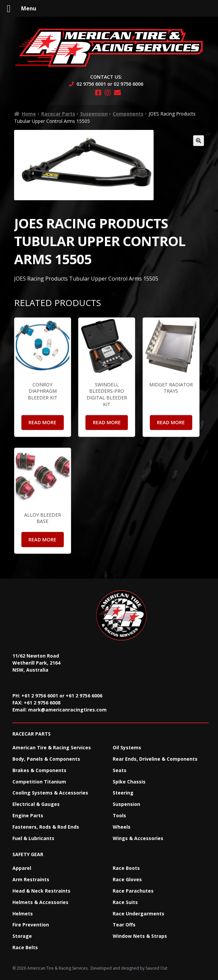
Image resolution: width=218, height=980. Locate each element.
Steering (123, 793)
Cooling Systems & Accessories (50, 793)
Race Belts (25, 947)
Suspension (94, 114)
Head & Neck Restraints (41, 891)
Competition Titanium (39, 782)
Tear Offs (124, 925)
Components (128, 114)
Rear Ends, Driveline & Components (155, 759)
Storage (22, 936)
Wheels (122, 827)
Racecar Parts (58, 114)
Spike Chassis (129, 782)
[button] (199, 141)
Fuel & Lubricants (33, 838)
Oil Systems (127, 747)
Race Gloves (127, 879)
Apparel (22, 868)
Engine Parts (28, 815)
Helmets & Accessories (40, 902)
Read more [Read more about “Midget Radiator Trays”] (171, 422)
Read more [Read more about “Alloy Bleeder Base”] (42, 540)
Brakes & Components (39, 770)
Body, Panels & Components (46, 759)
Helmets (23, 914)
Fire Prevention (31, 925)
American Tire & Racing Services (52, 747)
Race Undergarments (139, 914)
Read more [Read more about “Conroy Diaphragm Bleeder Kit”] (42, 422)
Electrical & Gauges (36, 804)
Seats (120, 770)
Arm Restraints (31, 879)
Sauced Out (156, 968)
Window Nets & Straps (140, 936)
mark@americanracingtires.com (67, 710)
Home (29, 114)
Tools (119, 815)
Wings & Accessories (138, 838)
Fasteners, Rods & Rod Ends (46, 827)
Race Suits (125, 902)
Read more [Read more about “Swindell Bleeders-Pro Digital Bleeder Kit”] (107, 422)
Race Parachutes (133, 891)
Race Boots (126, 868)
